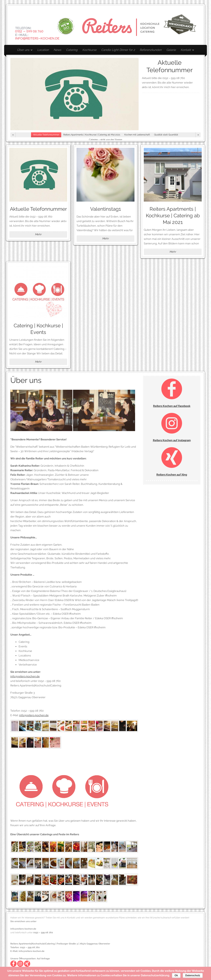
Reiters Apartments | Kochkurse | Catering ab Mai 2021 (173, 216)
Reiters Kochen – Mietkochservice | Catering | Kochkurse (105, 25)
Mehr (38, 234)
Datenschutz (193, 975)
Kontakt (186, 51)
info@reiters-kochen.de (25, 676)
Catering (72, 50)
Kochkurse (89, 50)
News (57, 50)
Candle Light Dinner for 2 (118, 50)
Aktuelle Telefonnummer (170, 66)
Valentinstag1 (105, 209)
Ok (176, 975)
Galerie (171, 50)
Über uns (24, 51)
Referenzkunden (151, 50)
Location (43, 50)
